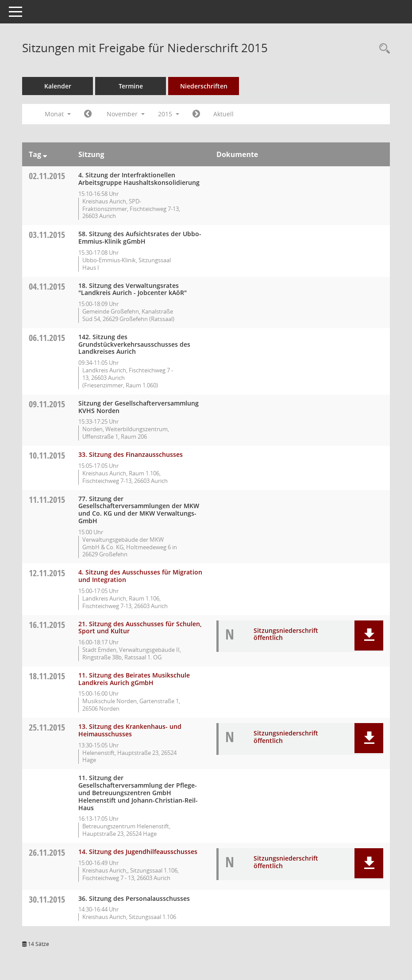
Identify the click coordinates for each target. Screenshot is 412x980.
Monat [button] (58, 114)
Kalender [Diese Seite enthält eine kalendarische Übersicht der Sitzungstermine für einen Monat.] (58, 86)
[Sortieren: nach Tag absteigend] (45, 154)
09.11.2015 (47, 404)
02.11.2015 (47, 176)
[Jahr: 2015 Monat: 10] (88, 114)
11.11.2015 (47, 500)
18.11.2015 (47, 676)
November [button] (126, 114)
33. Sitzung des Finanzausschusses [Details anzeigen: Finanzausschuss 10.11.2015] (131, 454)
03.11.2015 (47, 235)
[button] (369, 635)
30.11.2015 (47, 899)
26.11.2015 (47, 852)
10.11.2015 (47, 455)
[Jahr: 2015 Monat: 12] (196, 114)
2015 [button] (169, 114)
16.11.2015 (47, 625)
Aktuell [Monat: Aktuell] (223, 114)
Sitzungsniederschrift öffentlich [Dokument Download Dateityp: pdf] (286, 634)
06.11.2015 (47, 338)
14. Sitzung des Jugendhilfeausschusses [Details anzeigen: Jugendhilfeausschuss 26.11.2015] (138, 852)
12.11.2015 (47, 573)
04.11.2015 (47, 286)
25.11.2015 (47, 727)
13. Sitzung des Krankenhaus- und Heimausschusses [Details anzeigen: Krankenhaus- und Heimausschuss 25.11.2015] (130, 730)
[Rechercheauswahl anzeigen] (382, 49)
